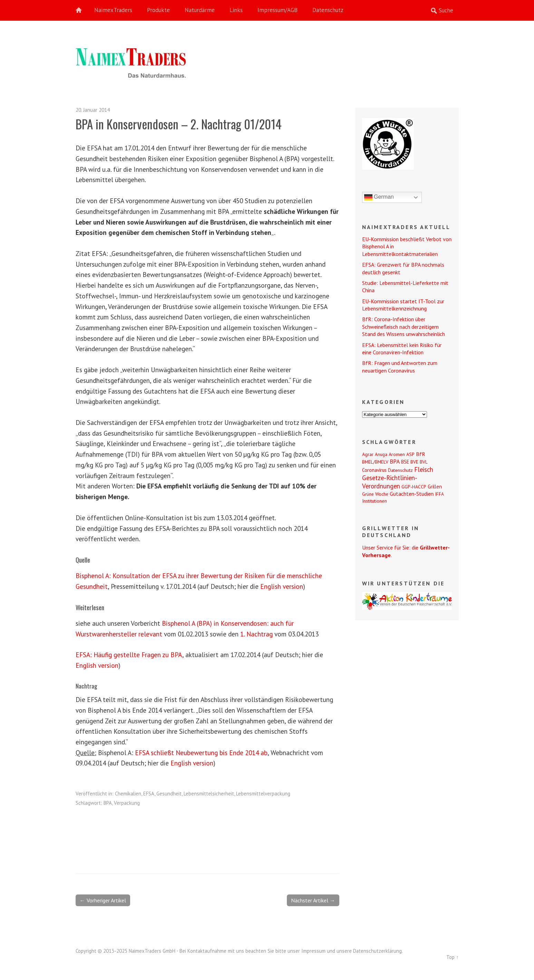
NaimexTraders (113, 10)
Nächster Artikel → (313, 900)
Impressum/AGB (278, 10)
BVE (414, 462)
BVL (424, 462)
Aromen (397, 454)
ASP (410, 454)
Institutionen (375, 501)
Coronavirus (374, 470)
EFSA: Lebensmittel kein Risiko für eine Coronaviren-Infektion (402, 349)
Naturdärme (200, 10)
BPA (108, 803)
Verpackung (127, 803)
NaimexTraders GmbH (152, 951)
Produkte (158, 10)
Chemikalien (128, 794)
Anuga (381, 454)
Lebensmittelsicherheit (209, 794)
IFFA (439, 494)
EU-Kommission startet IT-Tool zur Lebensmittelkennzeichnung (403, 305)
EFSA (149, 794)
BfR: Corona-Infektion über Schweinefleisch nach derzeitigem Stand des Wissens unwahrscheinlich (404, 326)
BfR (421, 454)
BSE (405, 462)
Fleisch (424, 469)
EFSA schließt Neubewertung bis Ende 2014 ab (201, 753)
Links (236, 10)
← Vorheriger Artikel (103, 900)
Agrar (368, 454)
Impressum (313, 951)
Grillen (435, 487)
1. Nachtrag (256, 634)
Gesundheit (169, 794)
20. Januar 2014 (93, 110)
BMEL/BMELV (375, 462)
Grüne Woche (375, 494)
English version (282, 586)
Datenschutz (328, 10)
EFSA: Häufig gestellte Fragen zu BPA (129, 655)
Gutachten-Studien (412, 494)
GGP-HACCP (414, 487)
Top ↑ (452, 957)
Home (82, 10)
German (379, 197)
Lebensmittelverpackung (263, 794)
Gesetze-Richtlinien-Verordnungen (390, 482)
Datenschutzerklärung (377, 951)
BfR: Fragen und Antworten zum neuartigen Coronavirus (400, 367)
